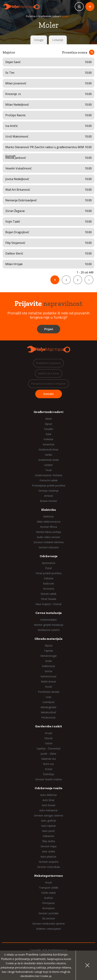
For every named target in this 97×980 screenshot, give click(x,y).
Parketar (48, 439)
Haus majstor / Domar (48, 604)
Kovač (49, 687)
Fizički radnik (48, 893)
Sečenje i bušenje (48, 491)
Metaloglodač (48, 707)
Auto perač (48, 831)
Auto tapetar (49, 826)
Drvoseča (49, 589)
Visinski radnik (48, 594)
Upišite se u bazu (49, 373)
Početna (31, 16)
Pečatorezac (48, 717)
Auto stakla (48, 851)
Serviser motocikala (48, 867)
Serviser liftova (48, 527)
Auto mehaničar (48, 810)
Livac (48, 697)
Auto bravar (49, 805)
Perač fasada (48, 599)
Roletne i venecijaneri (49, 929)
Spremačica (48, 563)
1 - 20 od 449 (85, 272)
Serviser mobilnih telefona (49, 542)
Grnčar (48, 671)
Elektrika (49, 510)
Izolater (48, 465)
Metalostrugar (49, 656)
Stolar (49, 661)
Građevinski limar (48, 450)
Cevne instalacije (49, 613)
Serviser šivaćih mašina (48, 779)
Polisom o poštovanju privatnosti (23, 959)
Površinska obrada (49, 692)
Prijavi (49, 329)
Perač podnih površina (49, 573)
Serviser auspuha (49, 862)
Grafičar (48, 898)
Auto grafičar (49, 821)
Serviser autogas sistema (48, 815)
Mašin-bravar (48, 681)
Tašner (48, 743)
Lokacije (58, 40)
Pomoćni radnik (48, 480)
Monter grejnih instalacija (49, 625)
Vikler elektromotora (49, 522)
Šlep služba (49, 841)
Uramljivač (49, 702)
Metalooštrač (48, 712)
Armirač (49, 496)
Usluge (39, 40)
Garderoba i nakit (48, 726)
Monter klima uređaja (49, 532)
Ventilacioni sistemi (48, 630)
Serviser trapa (48, 846)
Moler (49, 419)
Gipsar (48, 424)
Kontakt (49, 394)
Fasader (49, 429)
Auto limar (48, 800)
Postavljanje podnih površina (48, 485)
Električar (48, 516)
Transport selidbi (49, 888)
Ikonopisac (49, 908)
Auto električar (49, 795)
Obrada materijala (48, 639)
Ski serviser (49, 918)
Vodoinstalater (49, 620)
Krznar (49, 769)
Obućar (48, 738)
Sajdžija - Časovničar (49, 748)
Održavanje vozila (48, 788)
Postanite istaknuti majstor (49, 384)
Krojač (49, 733)
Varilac (49, 455)
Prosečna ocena (75, 52)
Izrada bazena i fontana (48, 475)
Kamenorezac (49, 676)
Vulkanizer (48, 836)
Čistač (48, 568)
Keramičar (49, 444)
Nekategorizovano (48, 876)
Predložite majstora (48, 363)
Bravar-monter (49, 501)
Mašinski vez (49, 759)
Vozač (48, 882)
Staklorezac (48, 666)
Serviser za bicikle (48, 913)
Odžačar (49, 578)
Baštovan (49, 583)
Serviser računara (49, 547)
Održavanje (49, 556)
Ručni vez (48, 764)
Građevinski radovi (49, 16)
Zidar (48, 434)
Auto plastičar (48, 857)
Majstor (9, 52)
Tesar (48, 470)
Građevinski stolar (49, 460)
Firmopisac (48, 903)
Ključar (49, 646)
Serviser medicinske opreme (49, 924)
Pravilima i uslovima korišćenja (46, 954)
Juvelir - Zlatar (48, 754)
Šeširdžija (48, 774)
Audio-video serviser (48, 537)
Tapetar (48, 651)
